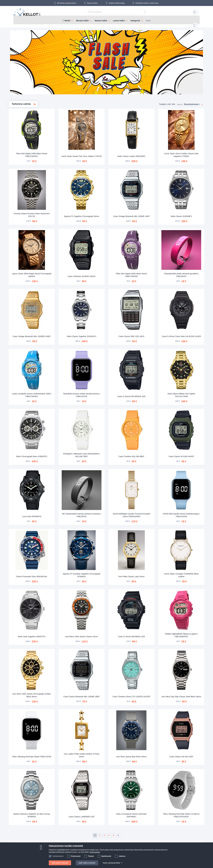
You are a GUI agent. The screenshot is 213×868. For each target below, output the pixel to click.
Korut (148, 21)
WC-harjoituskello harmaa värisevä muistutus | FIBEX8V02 (109, 483)
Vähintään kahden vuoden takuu (147, 3)
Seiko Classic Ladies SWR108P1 (148, 149)
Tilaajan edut (91, 841)
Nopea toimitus (92, 3)
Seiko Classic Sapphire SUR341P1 (109, 317)
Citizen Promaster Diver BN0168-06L (71, 539)
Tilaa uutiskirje (91, 837)
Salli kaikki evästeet (60, 863)
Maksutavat (34, 837)
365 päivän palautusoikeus (67, 3)
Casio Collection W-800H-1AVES (109, 261)
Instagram (175, 837)
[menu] (106, 20)
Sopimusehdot (95, 852)
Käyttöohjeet (69, 837)
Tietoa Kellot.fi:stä (93, 833)
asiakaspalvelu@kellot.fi (123, 833)
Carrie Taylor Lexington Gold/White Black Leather (186, 539)
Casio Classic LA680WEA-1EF (109, 763)
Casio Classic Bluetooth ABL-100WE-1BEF (109, 650)
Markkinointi (106, 856)
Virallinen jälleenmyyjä (117, 3)
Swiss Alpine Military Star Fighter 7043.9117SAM (187, 371)
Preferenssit (76, 856)
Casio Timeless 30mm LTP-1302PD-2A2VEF (148, 650)
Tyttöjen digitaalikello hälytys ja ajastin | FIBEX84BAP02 (186, 595)
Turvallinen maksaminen (40, 841)
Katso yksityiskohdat (111, 863)
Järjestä (180, 102)
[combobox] (112, 12)
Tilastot (91, 856)
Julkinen (122, 856)
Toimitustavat (35, 833)
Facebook (175, 833)
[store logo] (27, 12)
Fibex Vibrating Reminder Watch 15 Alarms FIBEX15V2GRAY (187, 762)
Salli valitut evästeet (87, 863)
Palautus (68, 841)
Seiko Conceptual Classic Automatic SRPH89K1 (148, 762)
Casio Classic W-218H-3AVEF (187, 429)
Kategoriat (135, 21)
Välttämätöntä (58, 856)
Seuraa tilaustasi (71, 833)
